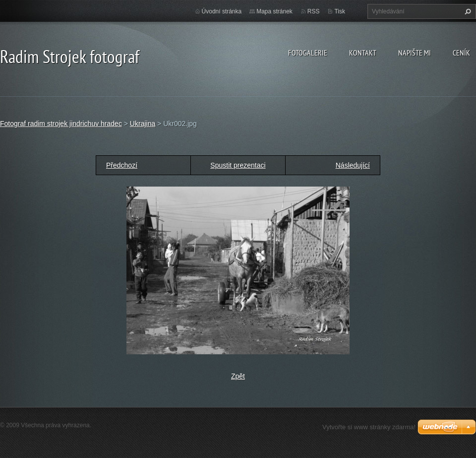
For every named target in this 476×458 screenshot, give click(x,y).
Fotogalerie (308, 53)
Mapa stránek (274, 11)
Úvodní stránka (222, 11)
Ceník (461, 53)
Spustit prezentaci (238, 165)
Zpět (238, 376)
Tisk (340, 11)
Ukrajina (143, 124)
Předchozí (122, 165)
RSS (314, 11)
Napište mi (415, 53)
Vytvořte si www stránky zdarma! (369, 427)
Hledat (467, 11)
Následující (353, 165)
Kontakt (363, 53)
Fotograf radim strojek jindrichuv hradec (61, 124)
